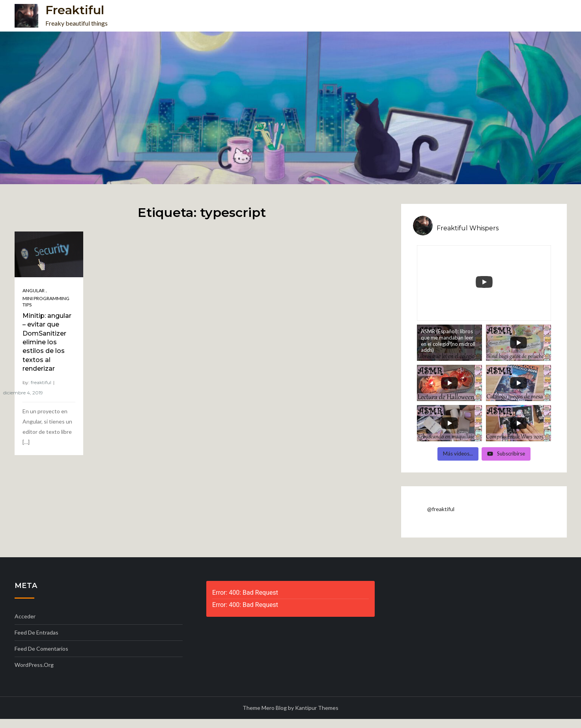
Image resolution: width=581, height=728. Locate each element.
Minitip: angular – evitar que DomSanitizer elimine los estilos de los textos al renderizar (47, 342)
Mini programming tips (46, 301)
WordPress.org (34, 665)
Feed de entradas (36, 632)
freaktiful (41, 382)
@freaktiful (441, 509)
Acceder (25, 616)
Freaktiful (75, 10)
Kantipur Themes (317, 708)
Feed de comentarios (41, 649)
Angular (34, 290)
